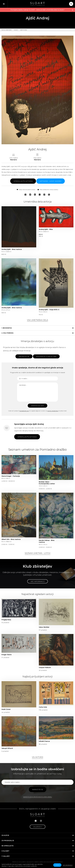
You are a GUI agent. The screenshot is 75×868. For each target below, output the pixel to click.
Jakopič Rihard (7, 748)
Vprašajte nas (37, 406)
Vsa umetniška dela (37, 320)
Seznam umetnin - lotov (38, 553)
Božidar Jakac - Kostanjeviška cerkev (47, 483)
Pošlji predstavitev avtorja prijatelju (48, 190)
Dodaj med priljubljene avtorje (26, 190)
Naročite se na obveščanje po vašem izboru (38, 797)
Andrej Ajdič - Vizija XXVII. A (49, 310)
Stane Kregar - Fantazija (11, 476)
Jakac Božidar (44, 627)
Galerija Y (38, 827)
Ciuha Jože (43, 707)
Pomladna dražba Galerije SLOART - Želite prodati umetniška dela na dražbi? (37, 10)
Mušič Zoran (6, 709)
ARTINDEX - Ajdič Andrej (51, 181)
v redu (57, 865)
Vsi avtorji (37, 757)
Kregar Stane (6, 655)
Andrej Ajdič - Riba (46, 229)
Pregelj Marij (6, 620)
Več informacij (38, 581)
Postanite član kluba (46, 357)
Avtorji (16, 30)
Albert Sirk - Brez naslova (11, 539)
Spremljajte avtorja (23, 181)
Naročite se (38, 790)
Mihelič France (44, 741)
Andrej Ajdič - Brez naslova (12, 249)
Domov (3, 30)
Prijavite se (24, 357)
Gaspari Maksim (45, 667)
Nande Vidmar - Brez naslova (47, 541)
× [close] (73, 10)
